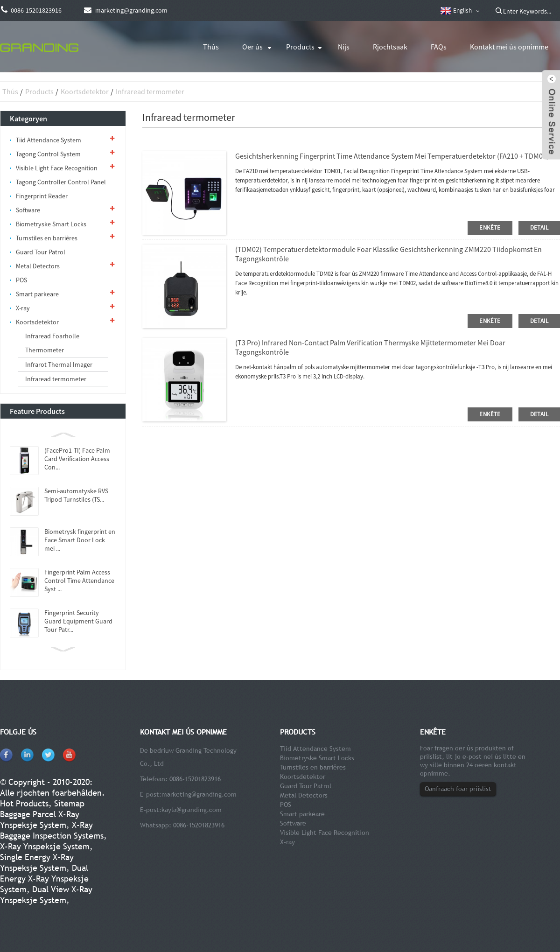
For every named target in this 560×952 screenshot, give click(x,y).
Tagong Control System (48, 154)
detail (539, 227)
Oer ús (252, 47)
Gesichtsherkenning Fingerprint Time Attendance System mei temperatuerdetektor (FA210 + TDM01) (392, 156)
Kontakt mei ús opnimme (509, 47)
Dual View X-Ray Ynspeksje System (46, 895)
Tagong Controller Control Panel (61, 182)
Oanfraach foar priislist (458, 789)
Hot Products (24, 803)
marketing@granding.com (199, 794)
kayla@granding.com (192, 810)
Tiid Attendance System (49, 140)
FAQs (439, 47)
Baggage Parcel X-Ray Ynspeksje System (40, 819)
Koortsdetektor (85, 91)
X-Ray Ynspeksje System (45, 846)
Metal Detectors (38, 266)
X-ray (23, 308)
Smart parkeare (37, 294)
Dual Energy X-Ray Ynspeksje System (44, 878)
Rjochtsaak (390, 47)
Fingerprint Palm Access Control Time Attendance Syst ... (79, 581)
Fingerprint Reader (42, 196)
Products (300, 47)
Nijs (344, 47)
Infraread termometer (150, 91)
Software (28, 210)
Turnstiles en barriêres (47, 238)
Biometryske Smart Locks (51, 224)
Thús (211, 47)
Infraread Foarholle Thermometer (52, 343)
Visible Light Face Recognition (57, 168)
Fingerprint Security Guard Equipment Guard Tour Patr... (78, 621)
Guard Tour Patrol (41, 252)
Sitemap (69, 803)
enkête (490, 227)
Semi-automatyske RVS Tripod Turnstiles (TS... (76, 495)
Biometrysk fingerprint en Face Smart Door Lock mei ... (80, 540)
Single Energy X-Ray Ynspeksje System (37, 862)
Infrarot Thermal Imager (59, 364)
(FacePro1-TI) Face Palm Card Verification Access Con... (77, 459)
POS (21, 280)
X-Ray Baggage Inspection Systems (52, 830)
